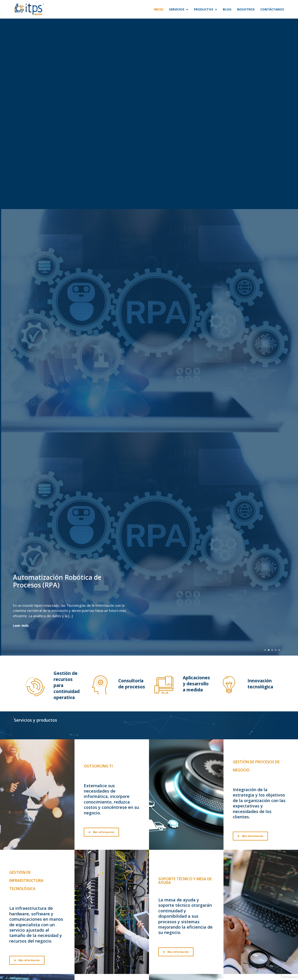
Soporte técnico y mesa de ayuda (185, 881)
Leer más (20, 625)
